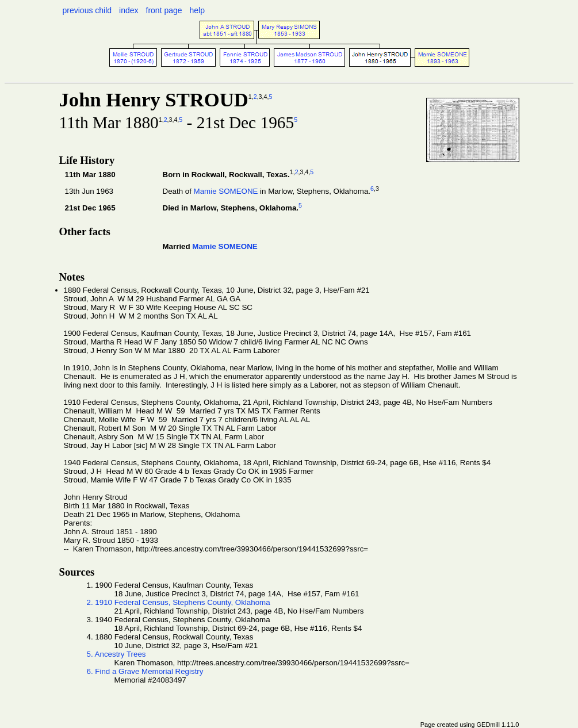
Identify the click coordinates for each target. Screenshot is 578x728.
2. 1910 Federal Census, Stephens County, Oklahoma (179, 602)
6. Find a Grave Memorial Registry (145, 671)
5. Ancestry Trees (116, 654)
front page (164, 10)
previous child (87, 10)
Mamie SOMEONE (226, 191)
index (129, 10)
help (197, 10)
